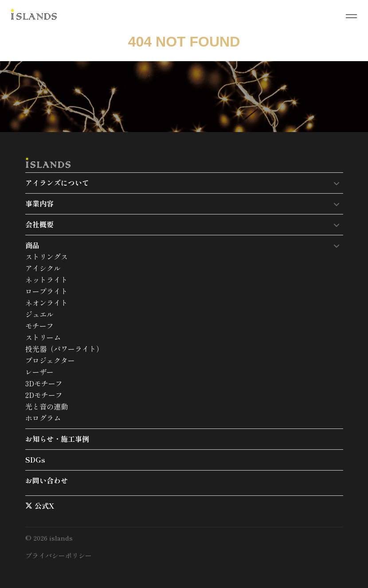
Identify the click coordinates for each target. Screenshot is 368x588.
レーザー (39, 372)
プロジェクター (50, 360)
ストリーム (43, 337)
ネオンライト (47, 303)
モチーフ (39, 326)
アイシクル (43, 268)
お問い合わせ (47, 480)
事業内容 (39, 203)
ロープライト (47, 291)
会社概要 (39, 224)
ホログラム (43, 418)
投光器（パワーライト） (64, 349)
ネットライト (47, 280)
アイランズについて (57, 183)
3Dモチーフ (44, 383)
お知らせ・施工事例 (57, 439)
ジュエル (39, 314)
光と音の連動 (47, 406)
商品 (32, 245)
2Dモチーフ (44, 395)
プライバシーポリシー (59, 555)
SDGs (35, 459)
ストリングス (47, 257)
